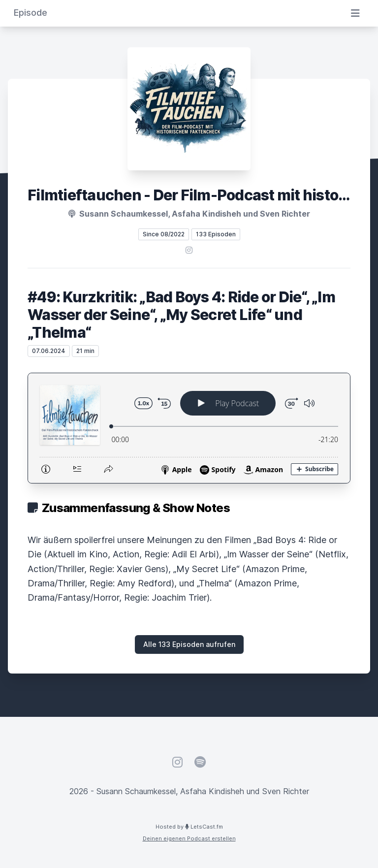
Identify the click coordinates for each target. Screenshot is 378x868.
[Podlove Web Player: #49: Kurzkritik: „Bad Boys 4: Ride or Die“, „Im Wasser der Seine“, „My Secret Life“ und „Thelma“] (189, 428)
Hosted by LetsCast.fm (189, 827)
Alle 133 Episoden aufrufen (189, 644)
